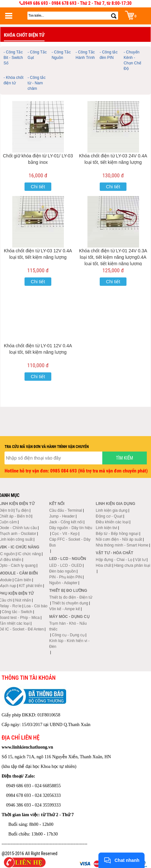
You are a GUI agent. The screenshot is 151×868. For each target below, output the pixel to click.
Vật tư (141, 560)
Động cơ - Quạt (109, 516)
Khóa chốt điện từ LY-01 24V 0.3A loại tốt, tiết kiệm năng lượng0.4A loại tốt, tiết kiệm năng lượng (113, 257)
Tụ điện (22, 510)
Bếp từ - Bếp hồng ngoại (117, 534)
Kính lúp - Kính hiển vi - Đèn (69, 644)
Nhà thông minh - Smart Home (122, 545)
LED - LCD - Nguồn (67, 559)
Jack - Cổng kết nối (66, 522)
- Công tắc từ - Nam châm (36, 83)
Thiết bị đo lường (68, 591)
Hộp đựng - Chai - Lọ (114, 560)
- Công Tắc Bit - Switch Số (13, 58)
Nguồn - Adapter (63, 583)
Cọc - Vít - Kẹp (65, 534)
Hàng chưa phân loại (132, 565)
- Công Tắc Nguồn (61, 55)
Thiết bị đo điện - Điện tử (70, 597)
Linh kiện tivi (106, 528)
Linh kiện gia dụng (112, 510)
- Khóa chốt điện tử (14, 80)
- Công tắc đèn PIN (109, 55)
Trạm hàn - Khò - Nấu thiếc (68, 626)
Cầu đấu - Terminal (65, 510)
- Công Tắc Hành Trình (85, 55)
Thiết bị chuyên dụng (70, 603)
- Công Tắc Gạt (37, 55)
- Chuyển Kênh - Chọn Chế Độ (132, 60)
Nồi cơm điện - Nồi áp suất (119, 539)
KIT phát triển (31, 586)
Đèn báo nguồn (62, 571)
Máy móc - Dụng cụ (69, 617)
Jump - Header (62, 516)
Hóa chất (104, 565)
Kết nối (57, 504)
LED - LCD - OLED (65, 565)
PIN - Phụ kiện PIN (65, 577)
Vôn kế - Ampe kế (64, 609)
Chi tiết (38, 187)
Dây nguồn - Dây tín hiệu (70, 528)
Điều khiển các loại (112, 522)
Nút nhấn (23, 600)
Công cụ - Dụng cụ (68, 635)
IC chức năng (29, 554)
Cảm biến (23, 580)
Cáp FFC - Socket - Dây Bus (70, 542)
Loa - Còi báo (36, 606)
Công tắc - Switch (17, 612)
